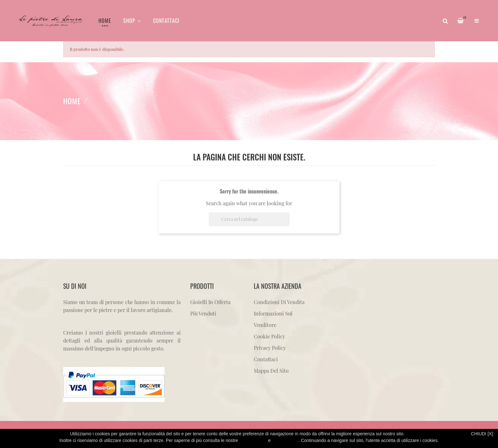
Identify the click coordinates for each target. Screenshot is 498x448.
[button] (477, 21)
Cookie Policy (269, 336)
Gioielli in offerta (210, 302)
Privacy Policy (270, 348)
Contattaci (266, 359)
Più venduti (203, 313)
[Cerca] (249, 219)
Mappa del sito (271, 371)
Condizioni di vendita (279, 302)
